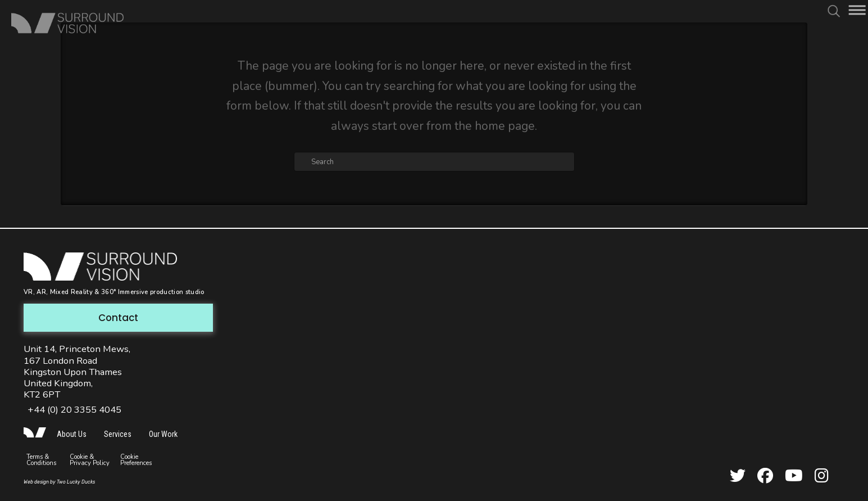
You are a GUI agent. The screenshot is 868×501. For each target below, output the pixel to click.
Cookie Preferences (136, 460)
